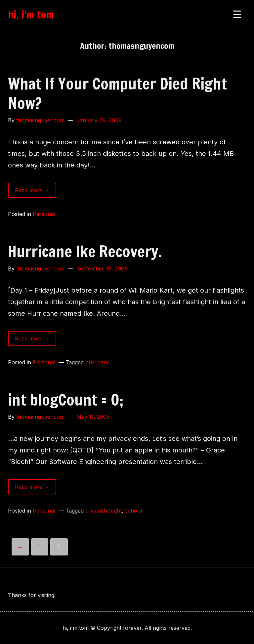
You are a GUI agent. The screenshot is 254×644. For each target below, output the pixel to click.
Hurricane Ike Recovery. (85, 251)
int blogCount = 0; (66, 400)
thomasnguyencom (40, 120)
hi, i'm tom (31, 15)
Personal (44, 214)
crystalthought (104, 511)
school (133, 511)
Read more (36, 192)
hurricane (98, 362)
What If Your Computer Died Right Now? (117, 93)
